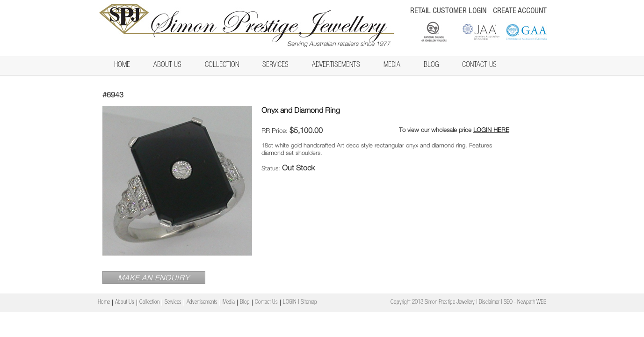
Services (275, 66)
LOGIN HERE (491, 130)
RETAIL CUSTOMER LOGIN (448, 11)
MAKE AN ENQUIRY (154, 278)
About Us (167, 66)
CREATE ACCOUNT (520, 11)
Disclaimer (489, 303)
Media (392, 66)
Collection (222, 66)
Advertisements (336, 66)
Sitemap (309, 303)
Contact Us (479, 66)
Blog (431, 66)
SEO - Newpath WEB (525, 303)
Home (122, 66)
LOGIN (290, 303)
